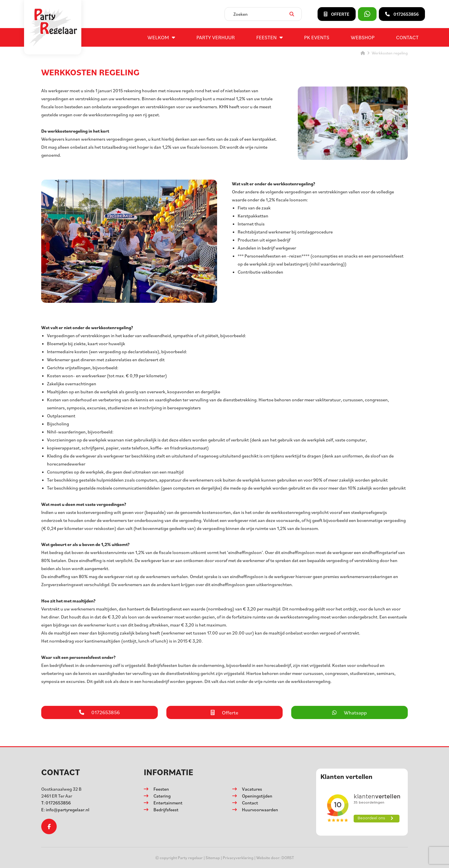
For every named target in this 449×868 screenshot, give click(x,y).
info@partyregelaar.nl (65, 810)
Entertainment (168, 803)
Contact (407, 37)
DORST (288, 858)
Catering (162, 796)
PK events (317, 37)
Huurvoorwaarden (260, 810)
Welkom (158, 37)
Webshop (363, 37)
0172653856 (56, 803)
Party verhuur (216, 37)
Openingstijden (257, 796)
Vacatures (252, 789)
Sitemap (213, 858)
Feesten (266, 37)
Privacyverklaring (238, 858)
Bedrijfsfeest (166, 810)
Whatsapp (349, 712)
